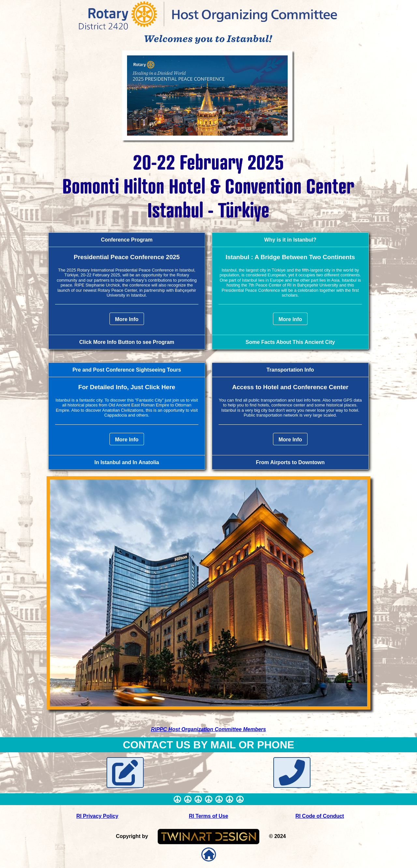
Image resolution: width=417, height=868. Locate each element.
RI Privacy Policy (97, 816)
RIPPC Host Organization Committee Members (208, 729)
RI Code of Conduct (320, 816)
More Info (127, 319)
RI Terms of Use (209, 816)
